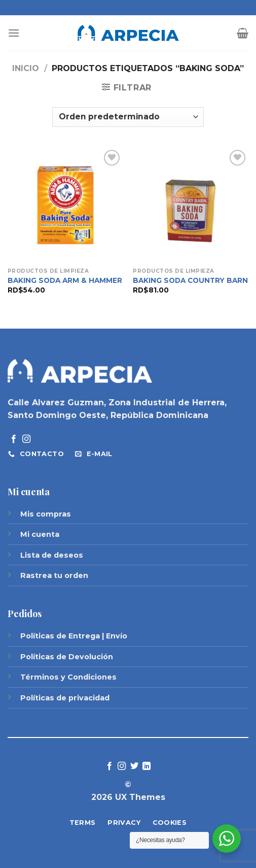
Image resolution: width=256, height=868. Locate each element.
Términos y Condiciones (68, 677)
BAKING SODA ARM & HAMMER (65, 280)
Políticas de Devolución (67, 657)
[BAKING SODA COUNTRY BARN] (191, 205)
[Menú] (14, 33)
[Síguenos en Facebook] (14, 439)
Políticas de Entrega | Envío (74, 636)
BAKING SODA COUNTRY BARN (190, 280)
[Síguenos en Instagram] (26, 439)
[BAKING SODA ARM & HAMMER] (65, 205)
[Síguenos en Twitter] (134, 766)
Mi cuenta (40, 534)
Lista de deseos (52, 555)
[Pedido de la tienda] (128, 117)
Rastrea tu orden (54, 575)
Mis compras (46, 514)
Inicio (26, 68)
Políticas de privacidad (65, 698)
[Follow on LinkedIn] (147, 766)
